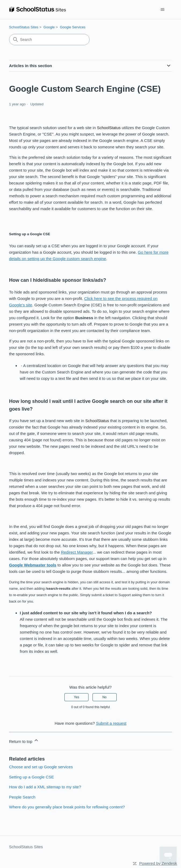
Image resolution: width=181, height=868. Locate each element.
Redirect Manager (77, 552)
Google (49, 27)
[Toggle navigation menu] (162, 10)
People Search (22, 797)
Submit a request (111, 723)
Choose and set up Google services (41, 767)
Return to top (24, 741)
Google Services (73, 27)
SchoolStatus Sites (24, 27)
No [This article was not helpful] (104, 697)
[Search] (49, 40)
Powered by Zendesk (158, 863)
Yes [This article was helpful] (77, 697)
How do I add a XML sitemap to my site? (45, 787)
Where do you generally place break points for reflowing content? (67, 807)
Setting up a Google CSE (32, 777)
